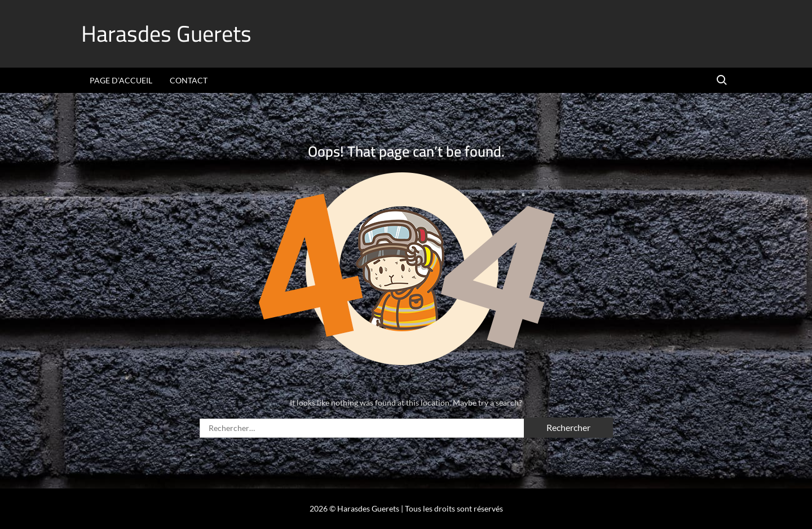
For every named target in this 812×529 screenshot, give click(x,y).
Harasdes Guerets (166, 34)
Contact (189, 80)
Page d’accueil (121, 80)
